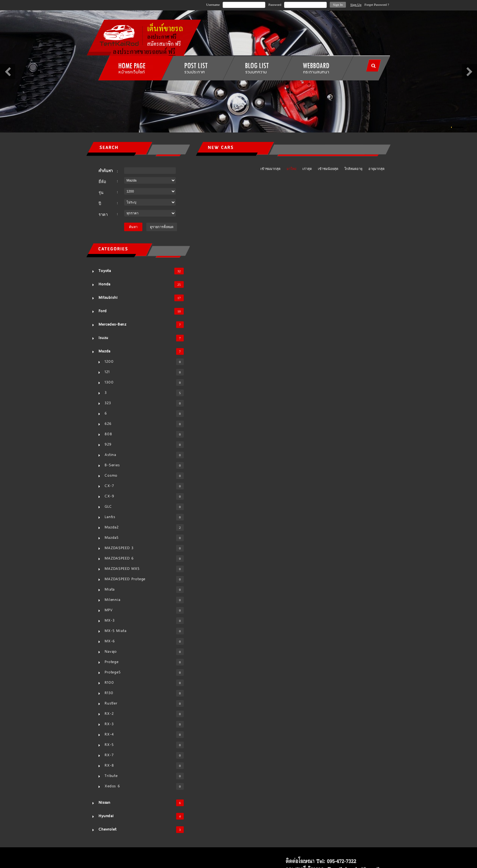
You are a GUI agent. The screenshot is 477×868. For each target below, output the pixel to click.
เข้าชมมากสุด (270, 169)
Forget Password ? (377, 5)
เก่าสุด (307, 169)
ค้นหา (133, 227)
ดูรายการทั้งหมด (162, 227)
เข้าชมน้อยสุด (328, 169)
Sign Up (356, 5)
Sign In (338, 5)
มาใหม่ (291, 169)
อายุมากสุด (376, 169)
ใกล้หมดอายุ (353, 169)
